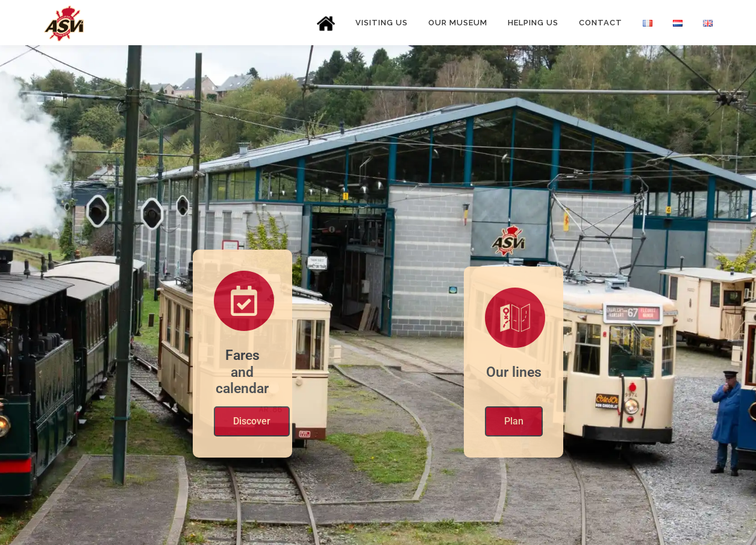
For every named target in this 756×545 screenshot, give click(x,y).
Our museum (458, 23)
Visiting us (382, 23)
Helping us (533, 23)
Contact (601, 23)
